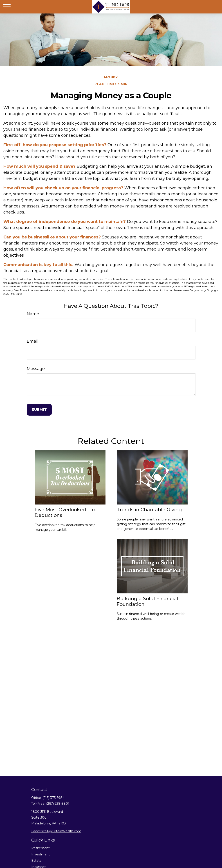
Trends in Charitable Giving (149, 510)
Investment (41, 854)
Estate (36, 861)
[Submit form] (39, 410)
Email (33, 341)
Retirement (40, 848)
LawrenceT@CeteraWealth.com (56, 831)
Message (36, 369)
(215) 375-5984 (54, 798)
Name (33, 314)
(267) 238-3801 (58, 804)
